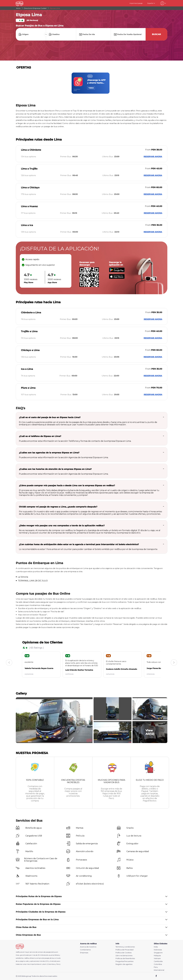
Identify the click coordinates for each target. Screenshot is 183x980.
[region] (92, 83)
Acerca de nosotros (88, 947)
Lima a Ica (27, 225)
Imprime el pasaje (136, 3)
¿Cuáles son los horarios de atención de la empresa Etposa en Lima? (55, 469)
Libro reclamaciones (124, 956)
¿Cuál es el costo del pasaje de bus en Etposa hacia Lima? (50, 417)
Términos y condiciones (125, 947)
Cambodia (158, 961)
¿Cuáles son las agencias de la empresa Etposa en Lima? (49, 453)
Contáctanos (85, 950)
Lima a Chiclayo (30, 188)
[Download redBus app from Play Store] (117, 272)
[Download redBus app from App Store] (117, 278)
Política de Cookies (124, 953)
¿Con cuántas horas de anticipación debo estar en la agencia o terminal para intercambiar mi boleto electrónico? (79, 544)
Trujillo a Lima (29, 331)
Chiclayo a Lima (30, 350)
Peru (156, 967)
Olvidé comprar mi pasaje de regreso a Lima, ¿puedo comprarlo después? (58, 507)
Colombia (158, 964)
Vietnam (157, 958)
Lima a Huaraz (29, 206)
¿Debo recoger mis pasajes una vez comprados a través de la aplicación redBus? (62, 526)
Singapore (158, 953)
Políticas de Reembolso (125, 958)
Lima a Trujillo (29, 169)
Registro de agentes (124, 964)
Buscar (156, 34)
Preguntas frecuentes (124, 961)
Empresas (84, 953)
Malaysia (157, 956)
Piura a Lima (28, 388)
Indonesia (158, 950)
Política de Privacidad (124, 950)
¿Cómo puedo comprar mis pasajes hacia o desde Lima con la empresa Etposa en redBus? (67, 486)
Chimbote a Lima (31, 313)
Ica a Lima (27, 369)
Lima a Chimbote (31, 150)
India (156, 947)
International (159, 970)
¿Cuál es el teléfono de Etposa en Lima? (40, 436)
